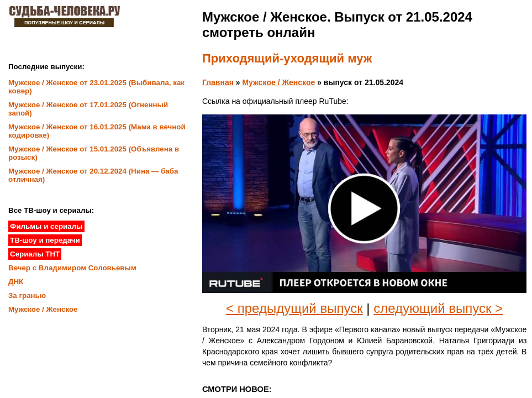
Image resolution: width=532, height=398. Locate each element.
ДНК (16, 282)
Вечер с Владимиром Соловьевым (72, 268)
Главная (218, 82)
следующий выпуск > (438, 308)
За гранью (27, 295)
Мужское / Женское (278, 82)
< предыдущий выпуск (294, 308)
